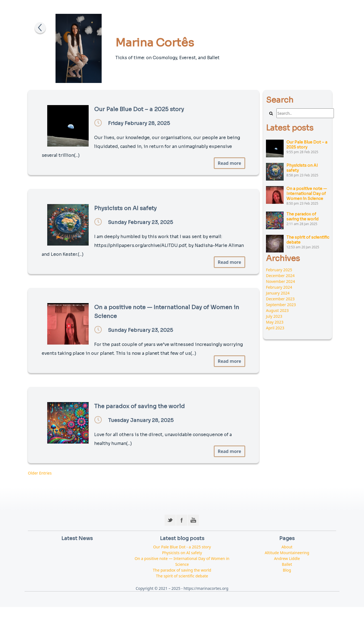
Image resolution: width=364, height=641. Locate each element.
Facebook (182, 520)
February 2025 (279, 270)
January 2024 (278, 293)
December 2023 (280, 299)
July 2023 (274, 316)
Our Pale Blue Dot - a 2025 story (182, 547)
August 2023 (277, 310)
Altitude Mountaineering (287, 553)
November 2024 (280, 281)
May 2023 (275, 322)
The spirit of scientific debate (182, 576)
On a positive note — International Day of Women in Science (307, 194)
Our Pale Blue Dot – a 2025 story (307, 145)
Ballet (287, 564)
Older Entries (40, 473)
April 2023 (275, 328)
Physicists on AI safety (182, 553)
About (287, 547)
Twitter (170, 520)
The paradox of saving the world (302, 217)
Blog (287, 570)
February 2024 (279, 287)
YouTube (193, 520)
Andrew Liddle (287, 558)
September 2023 (281, 305)
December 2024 (280, 276)
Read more (230, 163)
